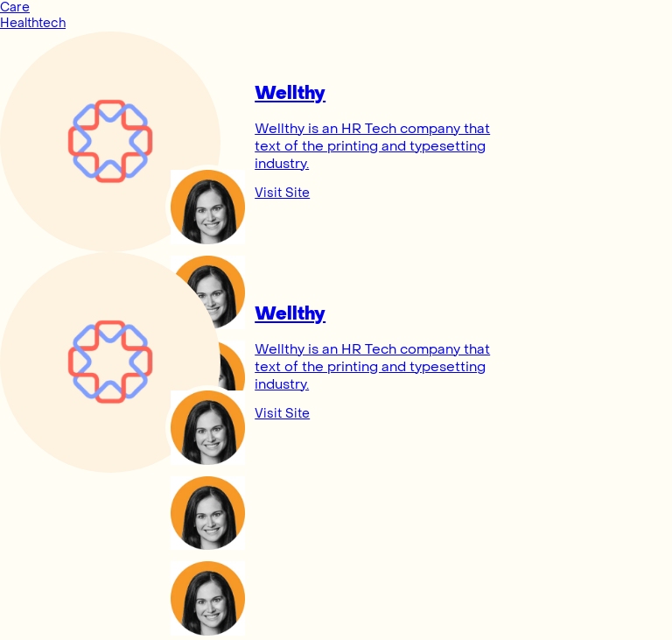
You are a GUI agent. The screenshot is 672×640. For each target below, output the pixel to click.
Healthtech (33, 23)
